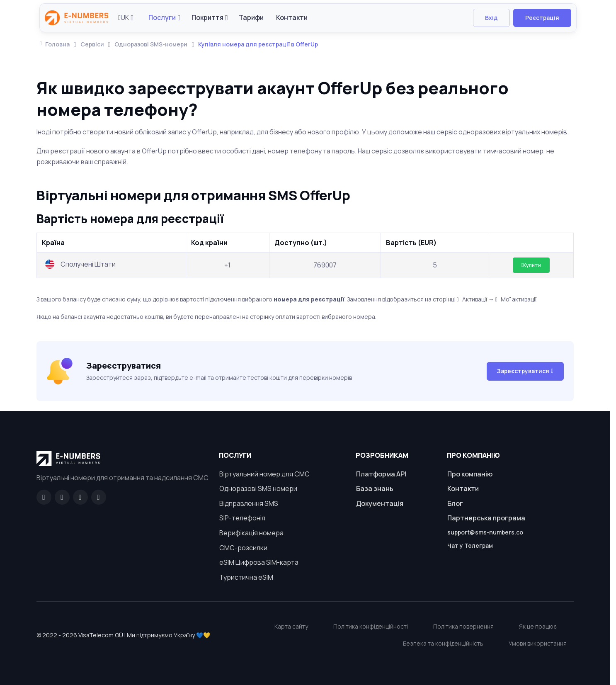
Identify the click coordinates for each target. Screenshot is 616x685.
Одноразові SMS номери (258, 488)
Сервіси (92, 44)
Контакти (292, 17)
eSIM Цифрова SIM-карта (259, 562)
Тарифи (251, 17)
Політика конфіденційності (371, 626)
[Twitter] (99, 497)
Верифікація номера (251, 533)
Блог (455, 503)
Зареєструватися (525, 371)
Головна (55, 44)
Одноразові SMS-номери (151, 44)
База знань (375, 488)
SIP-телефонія (242, 518)
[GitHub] (62, 497)
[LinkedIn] (80, 497)
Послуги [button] (162, 17)
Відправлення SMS (249, 503)
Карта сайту (291, 626)
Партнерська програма (486, 518)
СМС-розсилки (243, 548)
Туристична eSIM (246, 577)
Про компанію (470, 474)
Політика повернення (463, 626)
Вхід (491, 18)
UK (124, 17)
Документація (380, 503)
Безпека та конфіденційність (443, 643)
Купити (531, 265)
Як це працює (538, 626)
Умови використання (538, 643)
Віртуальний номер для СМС (264, 474)
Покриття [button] (207, 17)
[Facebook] (44, 497)
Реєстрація (542, 18)
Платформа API (381, 474)
